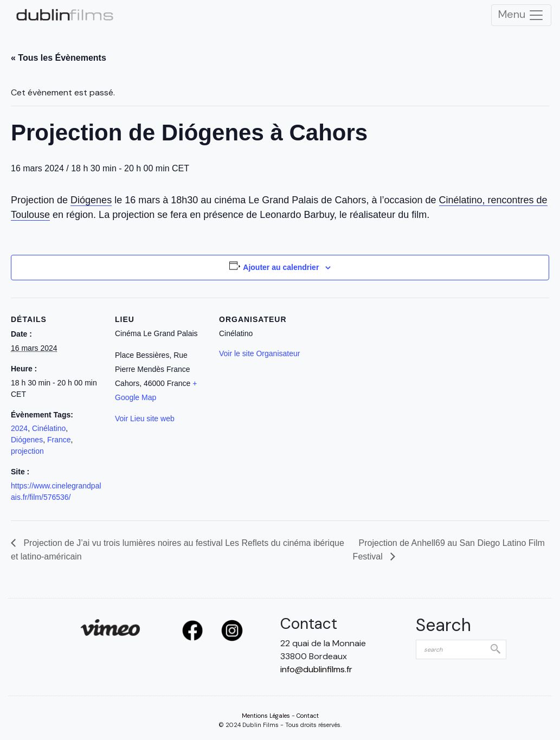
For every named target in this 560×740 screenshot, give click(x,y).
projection (27, 451)
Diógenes (91, 200)
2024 (19, 428)
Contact (308, 716)
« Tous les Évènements (59, 58)
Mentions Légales (266, 716)
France (59, 440)
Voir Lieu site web (145, 419)
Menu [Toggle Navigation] (521, 15)
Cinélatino (49, 428)
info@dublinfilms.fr (316, 669)
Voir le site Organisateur (259, 353)
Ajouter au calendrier (281, 267)
